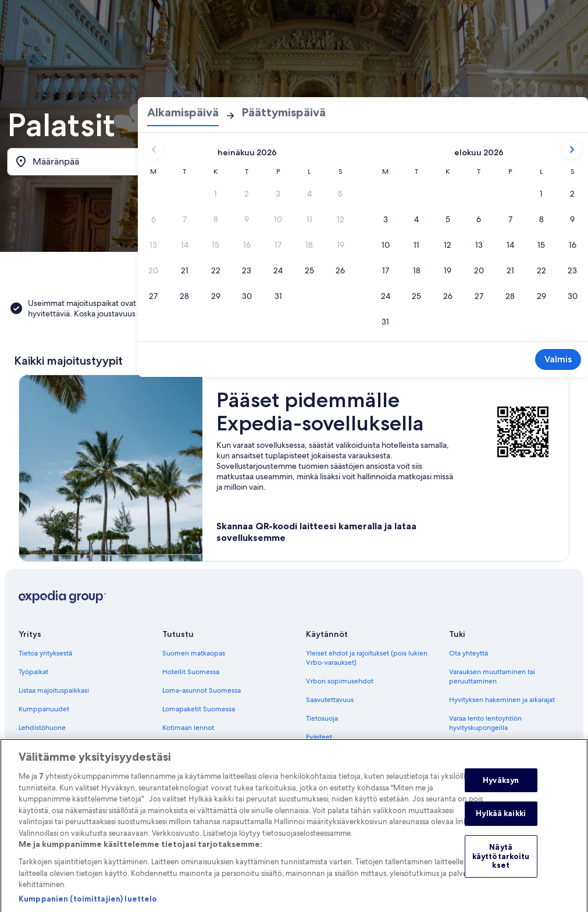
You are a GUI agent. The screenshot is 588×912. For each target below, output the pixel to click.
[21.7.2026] (185, 270)
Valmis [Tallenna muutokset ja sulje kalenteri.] (558, 359)
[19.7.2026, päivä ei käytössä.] (340, 245)
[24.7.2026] (278, 270)
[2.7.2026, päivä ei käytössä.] (247, 194)
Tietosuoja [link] (322, 718)
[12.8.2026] (448, 245)
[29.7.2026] (216, 296)
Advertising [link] (37, 746)
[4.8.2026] (417, 219)
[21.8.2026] (510, 270)
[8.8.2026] (541, 219)
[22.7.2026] (216, 270)
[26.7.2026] (340, 270)
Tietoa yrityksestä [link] (45, 653)
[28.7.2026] (185, 296)
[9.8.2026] (572, 219)
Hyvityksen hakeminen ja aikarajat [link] (502, 700)
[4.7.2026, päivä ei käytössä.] (309, 194)
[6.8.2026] (479, 219)
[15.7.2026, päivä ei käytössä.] (216, 245)
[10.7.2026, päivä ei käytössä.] (278, 219)
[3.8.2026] (386, 219)
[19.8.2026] (448, 270)
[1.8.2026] (541, 194)
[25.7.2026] (309, 270)
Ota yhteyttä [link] (468, 653)
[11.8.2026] (417, 245)
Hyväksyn (501, 795)
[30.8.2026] (572, 296)
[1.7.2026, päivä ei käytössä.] (216, 194)
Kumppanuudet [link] (44, 709)
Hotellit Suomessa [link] (191, 672)
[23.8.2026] (572, 270)
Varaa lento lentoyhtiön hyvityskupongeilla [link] (485, 723)
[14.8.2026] (510, 245)
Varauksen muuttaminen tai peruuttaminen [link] (492, 676)
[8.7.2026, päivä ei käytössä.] (216, 219)
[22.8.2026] (541, 270)
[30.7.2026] (247, 296)
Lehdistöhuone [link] (42, 728)
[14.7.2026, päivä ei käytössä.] (185, 245)
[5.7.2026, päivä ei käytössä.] (340, 194)
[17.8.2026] (386, 270)
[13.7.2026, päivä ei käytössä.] (154, 245)
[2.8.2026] (572, 194)
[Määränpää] (99, 162)
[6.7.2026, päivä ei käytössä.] (154, 219)
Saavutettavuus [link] (330, 700)
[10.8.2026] (386, 245)
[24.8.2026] (386, 296)
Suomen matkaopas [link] (194, 653)
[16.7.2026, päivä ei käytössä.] (247, 245)
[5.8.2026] (448, 219)
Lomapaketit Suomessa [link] (199, 709)
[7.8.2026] (510, 219)
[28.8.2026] (510, 296)
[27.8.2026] (479, 296)
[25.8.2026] (417, 296)
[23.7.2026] (247, 270)
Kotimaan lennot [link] (188, 728)
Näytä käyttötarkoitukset (501, 871)
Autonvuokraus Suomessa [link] (203, 746)
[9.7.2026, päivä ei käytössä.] (247, 219)
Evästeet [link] (319, 737)
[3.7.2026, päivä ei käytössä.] (278, 194)
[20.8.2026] (479, 270)
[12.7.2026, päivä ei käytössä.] (340, 219)
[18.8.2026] (417, 270)
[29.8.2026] (541, 296)
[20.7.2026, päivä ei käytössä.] (154, 270)
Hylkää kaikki (501, 828)
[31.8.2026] (386, 322)
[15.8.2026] (541, 245)
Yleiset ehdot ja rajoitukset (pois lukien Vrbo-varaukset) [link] (367, 658)
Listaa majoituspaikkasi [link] (54, 690)
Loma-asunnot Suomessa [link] (202, 690)
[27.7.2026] (154, 296)
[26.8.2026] (448, 296)
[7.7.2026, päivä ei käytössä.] (185, 219)
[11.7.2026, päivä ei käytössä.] (309, 219)
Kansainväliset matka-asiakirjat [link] (496, 746)
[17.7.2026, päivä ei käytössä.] (278, 245)
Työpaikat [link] (33, 672)
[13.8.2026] (479, 245)
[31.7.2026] (278, 296)
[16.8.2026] (572, 245)
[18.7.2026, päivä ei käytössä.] (309, 245)
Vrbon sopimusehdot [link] (340, 681)
